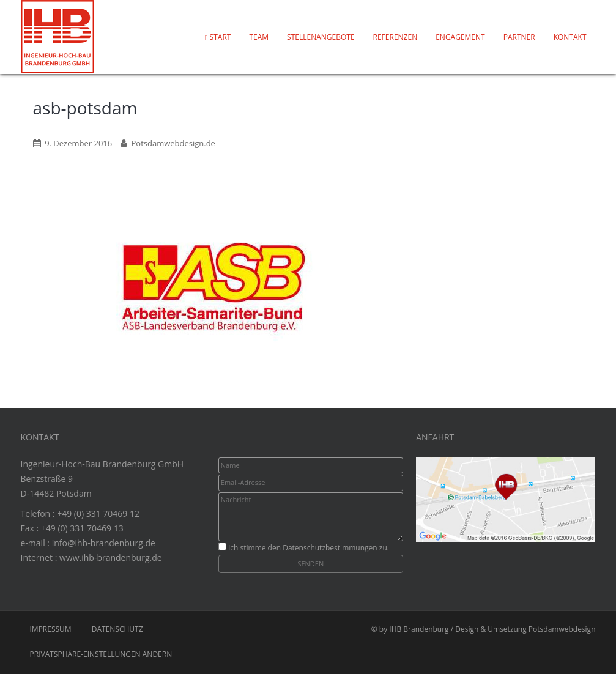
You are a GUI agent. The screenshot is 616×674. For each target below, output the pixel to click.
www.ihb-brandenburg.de (111, 557)
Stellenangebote (321, 37)
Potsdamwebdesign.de (173, 143)
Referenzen (395, 37)
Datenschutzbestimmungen (330, 548)
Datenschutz (117, 629)
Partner (519, 37)
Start (218, 37)
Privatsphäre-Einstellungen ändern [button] (101, 654)
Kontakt (570, 37)
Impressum (51, 629)
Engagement (460, 37)
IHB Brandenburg (419, 629)
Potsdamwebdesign (562, 629)
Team (259, 37)
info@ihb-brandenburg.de (104, 543)
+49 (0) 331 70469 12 (98, 513)
